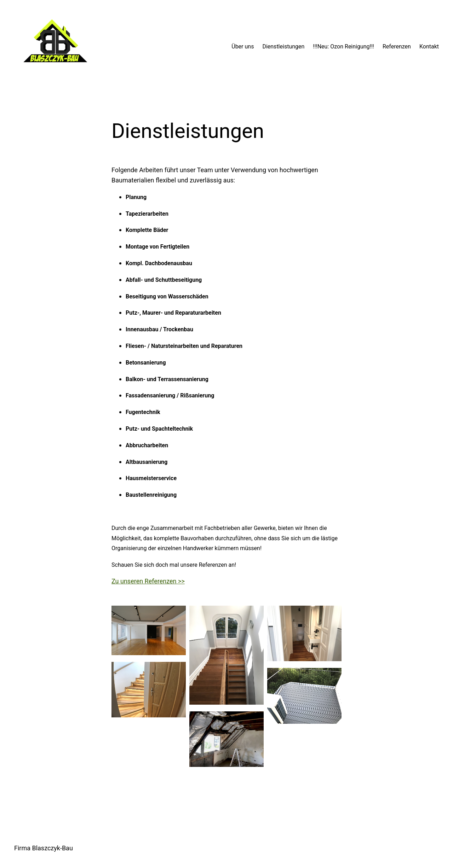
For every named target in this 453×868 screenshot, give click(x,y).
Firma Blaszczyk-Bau (44, 848)
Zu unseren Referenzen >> (148, 581)
